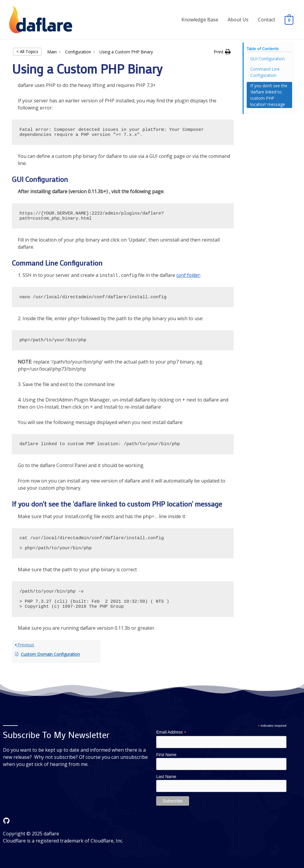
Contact (267, 20)
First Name (166, 755)
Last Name (166, 777)
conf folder (189, 275)
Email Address (171, 732)
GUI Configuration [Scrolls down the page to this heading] (267, 59)
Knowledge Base (200, 20)
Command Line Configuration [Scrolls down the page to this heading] (265, 72)
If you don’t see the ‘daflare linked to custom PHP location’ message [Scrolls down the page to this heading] (269, 95)
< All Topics (27, 51)
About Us (238, 20)
